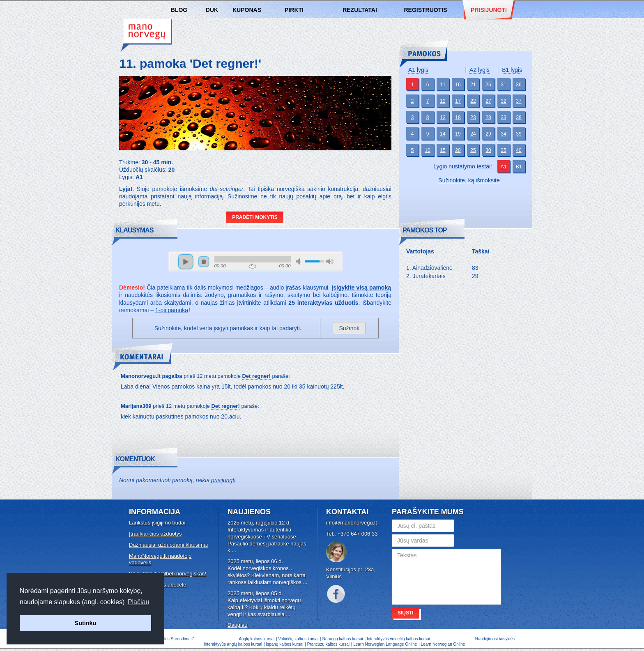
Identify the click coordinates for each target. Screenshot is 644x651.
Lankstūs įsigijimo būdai (157, 523)
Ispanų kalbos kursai (284, 644)
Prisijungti (489, 10)
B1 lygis (512, 70)
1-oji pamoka (172, 310)
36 (519, 85)
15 (443, 150)
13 (443, 117)
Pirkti (294, 10)
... (234, 550)
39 (519, 134)
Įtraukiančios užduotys (155, 534)
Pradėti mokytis (255, 217)
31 (503, 85)
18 (458, 117)
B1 (519, 167)
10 (427, 150)
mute (299, 261)
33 (503, 117)
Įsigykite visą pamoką (361, 288)
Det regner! (256, 376)
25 (473, 150)
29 (488, 134)
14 (443, 134)
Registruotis (425, 10)
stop (204, 262)
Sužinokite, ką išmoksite (469, 180)
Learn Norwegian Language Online (385, 644)
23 (473, 117)
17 (458, 101)
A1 (504, 167)
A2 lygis (480, 70)
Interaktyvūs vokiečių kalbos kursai (398, 639)
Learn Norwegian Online (443, 644)
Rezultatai (360, 10)
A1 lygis (418, 70)
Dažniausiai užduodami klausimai (168, 545)
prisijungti (223, 480)
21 (473, 85)
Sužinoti (349, 328)
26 (488, 85)
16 (458, 85)
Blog (179, 10)
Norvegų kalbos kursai (147, 35)
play (186, 262)
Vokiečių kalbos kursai (298, 639)
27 (488, 101)
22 (473, 101)
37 (519, 101)
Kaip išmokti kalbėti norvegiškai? (168, 574)
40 (519, 150)
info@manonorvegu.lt (352, 523)
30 (488, 150)
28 (488, 117)
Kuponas (247, 10)
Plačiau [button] (138, 602)
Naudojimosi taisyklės (495, 639)
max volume (330, 261)
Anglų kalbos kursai (256, 639)
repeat (252, 266)
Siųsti (406, 613)
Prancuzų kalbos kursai (329, 644)
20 (458, 150)
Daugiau (237, 625)
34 (503, 134)
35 (503, 150)
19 (458, 134)
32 (503, 101)
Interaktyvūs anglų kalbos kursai (233, 644)
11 (443, 85)
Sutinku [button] (86, 623)
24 (473, 134)
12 (443, 101)
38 (519, 117)
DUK (212, 10)
